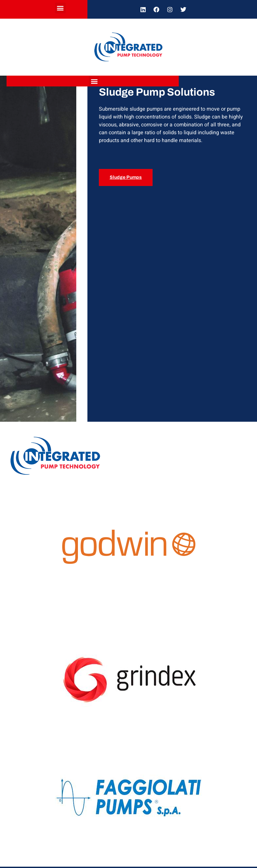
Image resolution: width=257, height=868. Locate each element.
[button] (60, 8)
